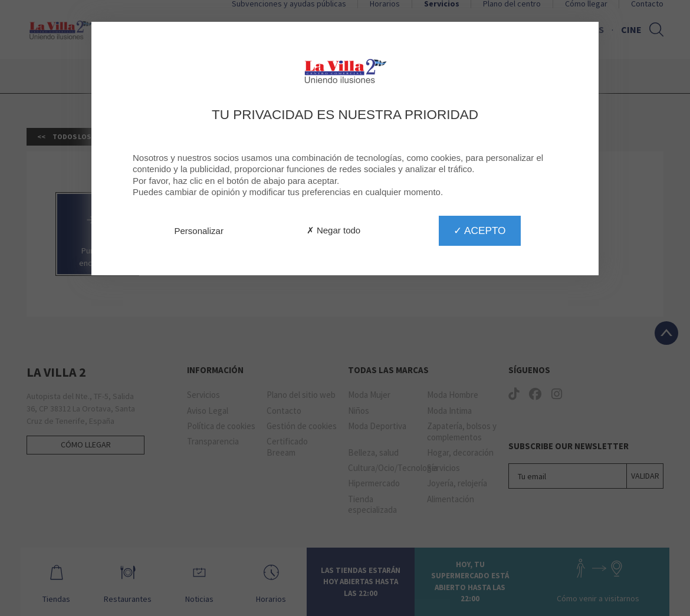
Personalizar (199, 231)
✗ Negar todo (333, 230)
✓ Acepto (479, 230)
